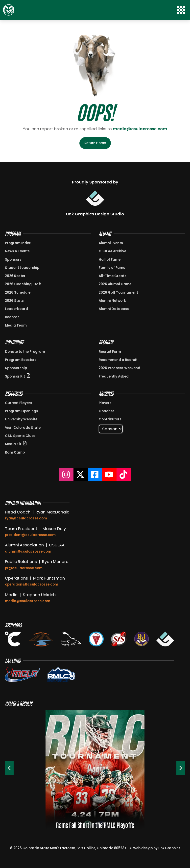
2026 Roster (15, 276)
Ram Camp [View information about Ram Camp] (15, 453)
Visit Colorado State (23, 428)
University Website (21, 420)
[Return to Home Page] (9, 10)
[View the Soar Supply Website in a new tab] (71, 639)
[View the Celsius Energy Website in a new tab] (13, 639)
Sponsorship (16, 368)
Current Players (19, 403)
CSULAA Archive (113, 251)
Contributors (110, 420)
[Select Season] (111, 429)
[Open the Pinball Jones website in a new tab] (142, 639)
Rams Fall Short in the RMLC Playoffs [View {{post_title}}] (95, 825)
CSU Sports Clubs (20, 436)
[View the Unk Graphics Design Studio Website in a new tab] (165, 639)
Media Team (16, 325)
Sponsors (13, 260)
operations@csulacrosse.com (32, 585)
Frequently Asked (114, 376)
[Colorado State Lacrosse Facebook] (95, 474)
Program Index (18, 243)
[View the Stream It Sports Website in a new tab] (119, 639)
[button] (181, 10)
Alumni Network (112, 301)
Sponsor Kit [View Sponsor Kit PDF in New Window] (15, 376)
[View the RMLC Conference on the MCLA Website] (61, 674)
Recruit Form (110, 352)
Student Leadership (22, 268)
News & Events (17, 251)
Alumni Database (114, 309)
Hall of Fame (110, 260)
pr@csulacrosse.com (24, 568)
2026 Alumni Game (115, 284)
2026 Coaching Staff (23, 284)
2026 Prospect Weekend (119, 368)
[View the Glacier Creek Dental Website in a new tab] (41, 639)
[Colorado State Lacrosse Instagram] (66, 474)
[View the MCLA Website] (23, 674)
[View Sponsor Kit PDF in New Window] (28, 376)
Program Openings (22, 411)
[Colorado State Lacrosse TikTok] (124, 474)
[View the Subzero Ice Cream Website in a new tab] (96, 639)
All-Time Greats (113, 276)
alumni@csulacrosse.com (28, 551)
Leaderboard (16, 309)
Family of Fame (112, 268)
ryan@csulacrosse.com (26, 518)
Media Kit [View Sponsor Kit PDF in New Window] (13, 444)
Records (12, 317)
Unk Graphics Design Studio (95, 214)
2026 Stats (14, 301)
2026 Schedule (18, 293)
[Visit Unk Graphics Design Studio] (95, 198)
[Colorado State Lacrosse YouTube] (109, 474)
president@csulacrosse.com (30, 535)
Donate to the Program (25, 352)
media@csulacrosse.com (140, 129)
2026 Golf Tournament (118, 293)
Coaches (107, 411)
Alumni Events (111, 243)
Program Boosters (21, 360)
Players (105, 403)
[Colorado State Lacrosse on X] (81, 474)
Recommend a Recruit (118, 360)
